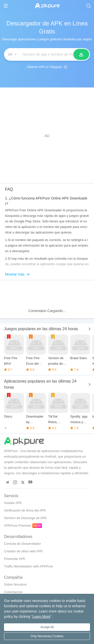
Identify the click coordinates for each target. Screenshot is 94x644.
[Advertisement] (47, 136)
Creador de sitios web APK (23, 551)
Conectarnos (13, 592)
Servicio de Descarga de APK (25, 518)
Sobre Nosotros (15, 584)
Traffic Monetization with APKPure (29, 566)
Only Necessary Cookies (47, 636)
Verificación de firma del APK (25, 510)
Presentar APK (15, 559)
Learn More (41, 617)
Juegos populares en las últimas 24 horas (41, 329)
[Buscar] (81, 54)
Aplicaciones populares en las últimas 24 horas (40, 384)
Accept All (47, 627)
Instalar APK (13, 503)
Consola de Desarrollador (22, 544)
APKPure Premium (18, 526)
